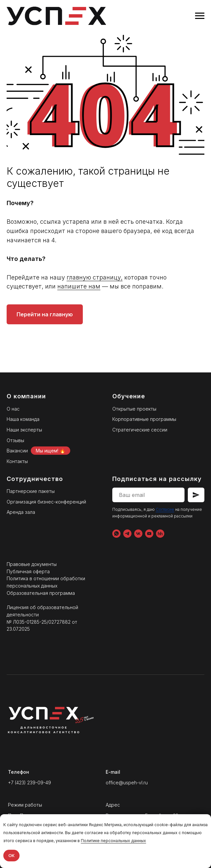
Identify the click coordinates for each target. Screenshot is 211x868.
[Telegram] (127, 534)
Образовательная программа (41, 593)
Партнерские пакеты (31, 491)
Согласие (165, 509)
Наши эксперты (24, 430)
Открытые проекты (134, 409)
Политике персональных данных (113, 841)
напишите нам (79, 286)
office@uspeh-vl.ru (127, 783)
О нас (13, 409)
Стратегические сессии (140, 430)
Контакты (17, 461)
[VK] (138, 534)
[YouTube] (149, 534)
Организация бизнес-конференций (46, 502)
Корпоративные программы (144, 419)
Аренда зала (21, 512)
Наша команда (23, 419)
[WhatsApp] (116, 534)
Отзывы (15, 440)
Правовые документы (32, 564)
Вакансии (17, 451)
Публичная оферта (28, 571)
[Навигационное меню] (200, 16)
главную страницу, (95, 277)
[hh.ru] (160, 534)
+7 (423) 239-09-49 (29, 783)
